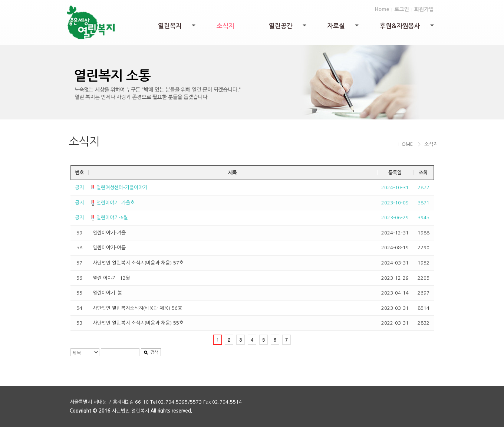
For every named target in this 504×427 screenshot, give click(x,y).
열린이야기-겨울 (109, 233)
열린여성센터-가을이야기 (122, 188)
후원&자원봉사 (407, 28)
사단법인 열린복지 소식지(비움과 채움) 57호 (138, 263)
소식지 (225, 26)
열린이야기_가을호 (116, 203)
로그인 (401, 9)
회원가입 (424, 9)
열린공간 (288, 28)
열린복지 (177, 28)
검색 (151, 353)
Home (382, 9)
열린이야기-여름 (109, 248)
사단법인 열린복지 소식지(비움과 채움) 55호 (138, 323)
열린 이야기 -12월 (111, 278)
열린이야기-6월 (112, 218)
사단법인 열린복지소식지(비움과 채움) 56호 (137, 308)
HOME (406, 144)
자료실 (343, 28)
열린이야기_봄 (107, 293)
